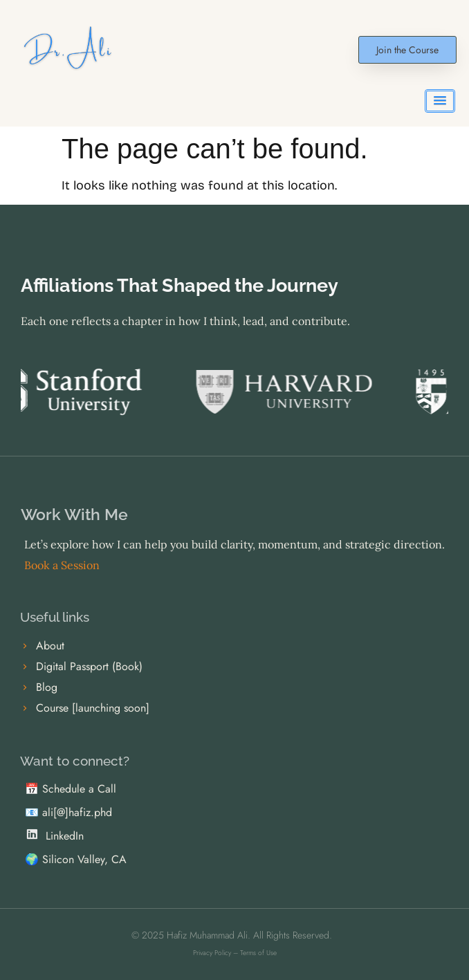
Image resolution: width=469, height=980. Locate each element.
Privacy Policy (212, 953)
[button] (440, 101)
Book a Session (62, 565)
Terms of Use (258, 953)
